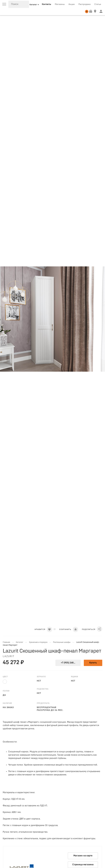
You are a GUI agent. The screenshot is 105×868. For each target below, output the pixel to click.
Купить (93, 663)
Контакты (46, 4)
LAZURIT (9, 656)
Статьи (98, 4)
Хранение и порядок (38, 642)
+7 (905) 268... (68, 663)
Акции (72, 4)
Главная (6, 642)
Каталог (20, 642)
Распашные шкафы (62, 642)
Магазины (60, 4)
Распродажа (84, 4)
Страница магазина (83, 865)
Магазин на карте (83, 856)
